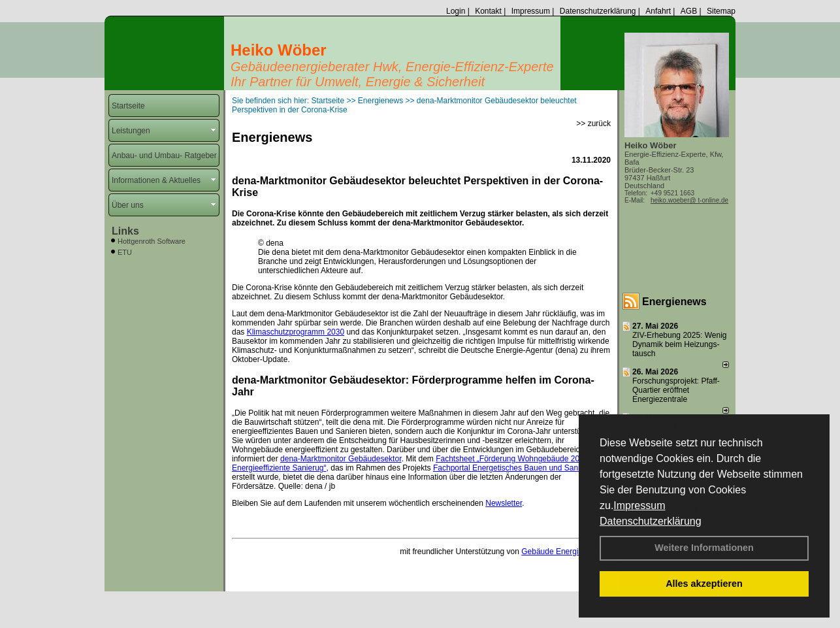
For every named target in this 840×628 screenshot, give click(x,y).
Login (456, 11)
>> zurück (593, 124)
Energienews (674, 302)
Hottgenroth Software (152, 241)
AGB (689, 11)
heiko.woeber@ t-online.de (689, 200)
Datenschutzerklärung (651, 521)
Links (125, 231)
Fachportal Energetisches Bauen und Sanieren (514, 468)
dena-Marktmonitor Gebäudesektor (341, 459)
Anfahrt (658, 11)
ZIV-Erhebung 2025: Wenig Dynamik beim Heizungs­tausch (680, 344)
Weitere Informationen (704, 548)
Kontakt (488, 11)
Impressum (639, 505)
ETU (125, 252)
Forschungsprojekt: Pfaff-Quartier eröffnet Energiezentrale (676, 390)
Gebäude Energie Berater (566, 552)
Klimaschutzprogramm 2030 (296, 332)
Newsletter (504, 503)
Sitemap (721, 11)
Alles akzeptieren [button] (704, 584)
